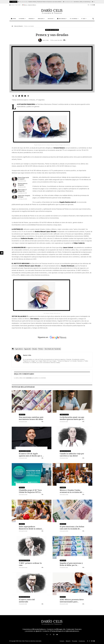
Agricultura (19, 349)
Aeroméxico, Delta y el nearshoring (77, 2)
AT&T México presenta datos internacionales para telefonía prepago (72, 601)
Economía (63, 488)
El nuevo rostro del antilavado (27, 601)
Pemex (41, 349)
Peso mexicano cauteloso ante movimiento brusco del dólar (31, 418)
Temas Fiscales (64, 415)
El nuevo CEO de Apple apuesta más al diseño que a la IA (31, 455)
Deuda (35, 349)
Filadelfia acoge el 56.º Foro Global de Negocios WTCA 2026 (30, 491)
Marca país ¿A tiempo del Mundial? (22, 190)
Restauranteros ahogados (23, 184)
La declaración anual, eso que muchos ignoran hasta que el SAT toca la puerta (72, 418)
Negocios (22, 488)
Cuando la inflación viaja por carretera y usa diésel (72, 455)
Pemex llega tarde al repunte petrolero (23, 178)
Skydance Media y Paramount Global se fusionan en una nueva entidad (40, 2)
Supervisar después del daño (24, 196)
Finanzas (22, 524)
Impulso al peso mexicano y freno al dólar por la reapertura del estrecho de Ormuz (71, 564)
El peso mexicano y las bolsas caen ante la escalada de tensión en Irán (72, 528)
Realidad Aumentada (25, 451)
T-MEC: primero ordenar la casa (30, 564)
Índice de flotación (19, 26)
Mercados (22, 415)
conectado (29, 378)
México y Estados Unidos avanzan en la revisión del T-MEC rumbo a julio (72, 491)
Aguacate (27, 349)
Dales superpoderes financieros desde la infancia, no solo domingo (31, 528)
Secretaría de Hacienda (53, 349)
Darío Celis (27, 355)
